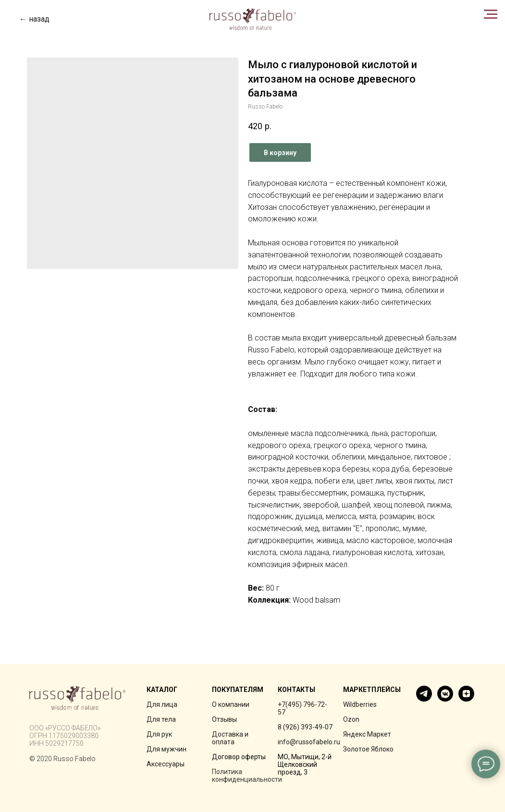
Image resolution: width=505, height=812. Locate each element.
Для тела (161, 719)
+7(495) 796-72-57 (302, 708)
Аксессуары (166, 764)
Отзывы (224, 719)
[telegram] (424, 699)
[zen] (466, 699)
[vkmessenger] (445, 699)
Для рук (159, 734)
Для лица (162, 704)
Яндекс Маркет (367, 734)
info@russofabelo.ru (309, 742)
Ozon (351, 719)
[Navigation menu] (491, 14)
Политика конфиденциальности (247, 776)
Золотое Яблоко (368, 749)
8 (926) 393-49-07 (305, 727)
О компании (231, 704)
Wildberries (360, 704)
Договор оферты (239, 757)
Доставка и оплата (230, 738)
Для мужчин (166, 749)
